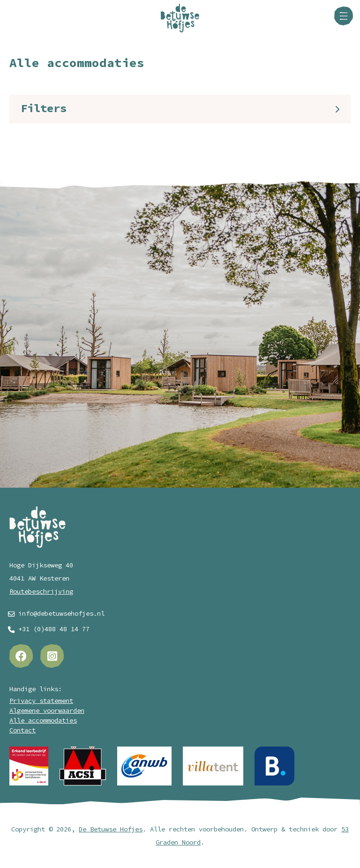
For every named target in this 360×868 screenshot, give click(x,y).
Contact (22, 730)
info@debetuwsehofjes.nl (61, 614)
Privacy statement (41, 701)
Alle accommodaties (43, 721)
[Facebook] (21, 656)
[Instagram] (52, 656)
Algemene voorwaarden (47, 711)
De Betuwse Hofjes (111, 829)
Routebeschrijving (41, 592)
